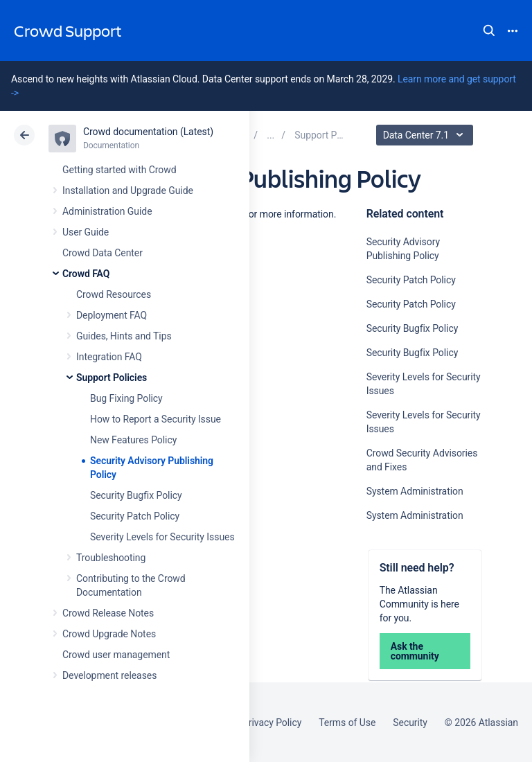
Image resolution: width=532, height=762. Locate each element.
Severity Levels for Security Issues (162, 537)
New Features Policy (133, 440)
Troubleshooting (111, 558)
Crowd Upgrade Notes (109, 634)
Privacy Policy (272, 723)
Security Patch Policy (135, 516)
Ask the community (415, 651)
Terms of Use (347, 723)
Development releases (109, 675)
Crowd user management (116, 655)
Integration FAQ (109, 357)
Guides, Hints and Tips (124, 336)
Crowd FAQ (86, 274)
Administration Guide (107, 211)
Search (489, 30)
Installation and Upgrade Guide (128, 190)
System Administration (415, 491)
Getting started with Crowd (119, 170)
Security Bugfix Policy (136, 495)
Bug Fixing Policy (126, 398)
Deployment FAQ (112, 315)
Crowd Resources (114, 294)
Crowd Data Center (103, 253)
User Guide (86, 232)
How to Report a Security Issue (156, 419)
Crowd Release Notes (108, 613)
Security (410, 723)
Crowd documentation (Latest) (148, 132)
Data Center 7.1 (426, 135)
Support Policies (112, 378)
